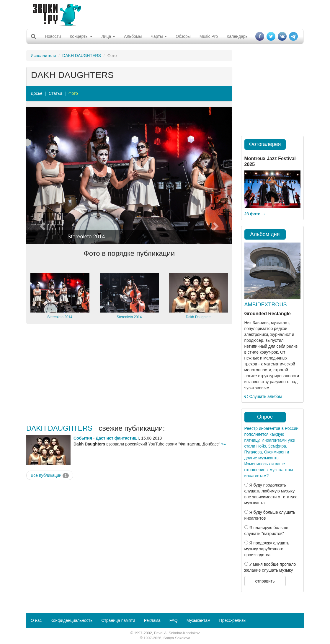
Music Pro (209, 36)
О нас (36, 620)
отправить (265, 581)
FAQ (174, 620)
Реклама (152, 620)
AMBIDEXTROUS (266, 305)
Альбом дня (265, 234)
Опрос (265, 417)
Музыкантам (199, 620)
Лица (108, 36)
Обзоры (183, 36)
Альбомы (133, 36)
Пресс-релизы (233, 620)
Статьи (55, 93)
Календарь (237, 36)
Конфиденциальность (71, 620)
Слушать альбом (263, 396)
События (83, 438)
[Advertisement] (163, 13)
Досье (37, 93)
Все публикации (50, 476)
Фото (73, 93)
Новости (53, 36)
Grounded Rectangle (268, 314)
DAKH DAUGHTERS (82, 56)
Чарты (159, 36)
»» (224, 444)
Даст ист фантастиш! (117, 438)
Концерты (81, 36)
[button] (42, 175)
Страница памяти (118, 620)
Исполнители (43, 56)
